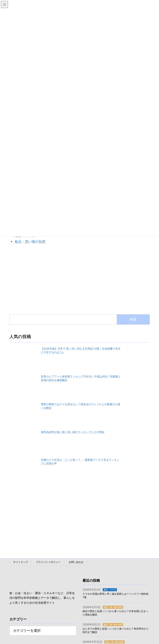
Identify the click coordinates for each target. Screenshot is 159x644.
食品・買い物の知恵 (30, 242)
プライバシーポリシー (48, 562)
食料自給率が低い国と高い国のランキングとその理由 (73, 432)
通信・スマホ (110, 590)
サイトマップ (21, 562)
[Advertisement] (79, 279)
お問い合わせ (76, 562)
